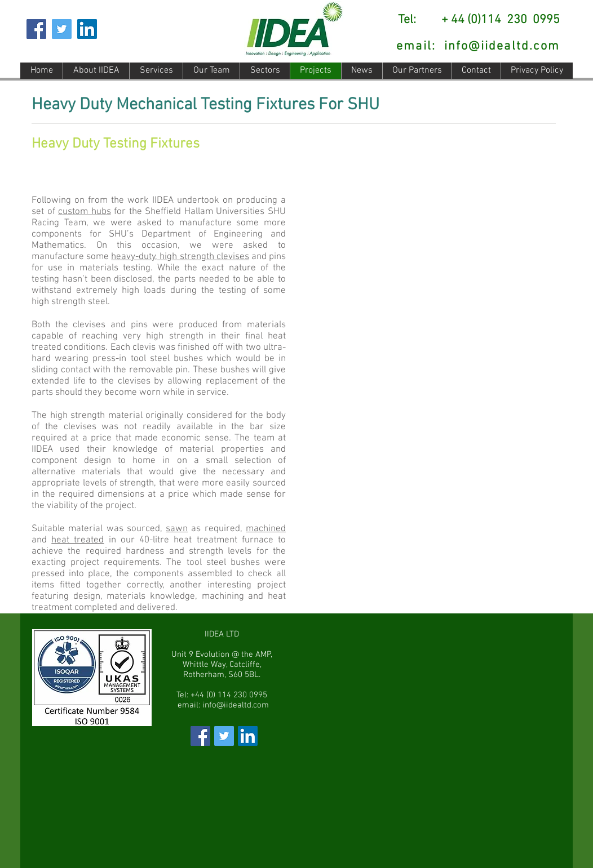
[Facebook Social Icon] (36, 29)
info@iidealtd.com (502, 46)
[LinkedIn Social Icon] (87, 29)
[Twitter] (62, 29)
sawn (177, 529)
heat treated (78, 540)
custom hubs (85, 212)
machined (266, 529)
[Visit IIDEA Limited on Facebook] (200, 736)
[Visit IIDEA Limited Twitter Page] (224, 736)
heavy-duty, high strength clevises (180, 257)
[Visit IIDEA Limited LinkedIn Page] (248, 736)
